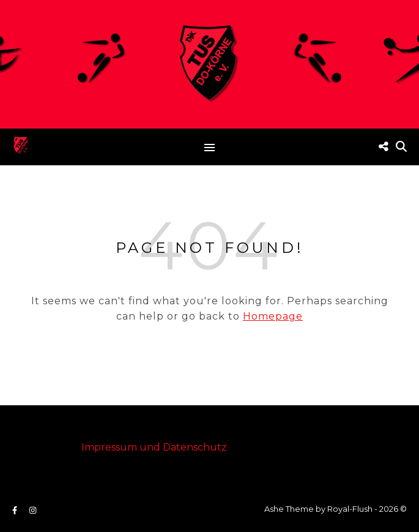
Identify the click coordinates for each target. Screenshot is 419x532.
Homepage (273, 316)
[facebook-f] (16, 510)
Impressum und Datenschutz (154, 447)
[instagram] (33, 510)
